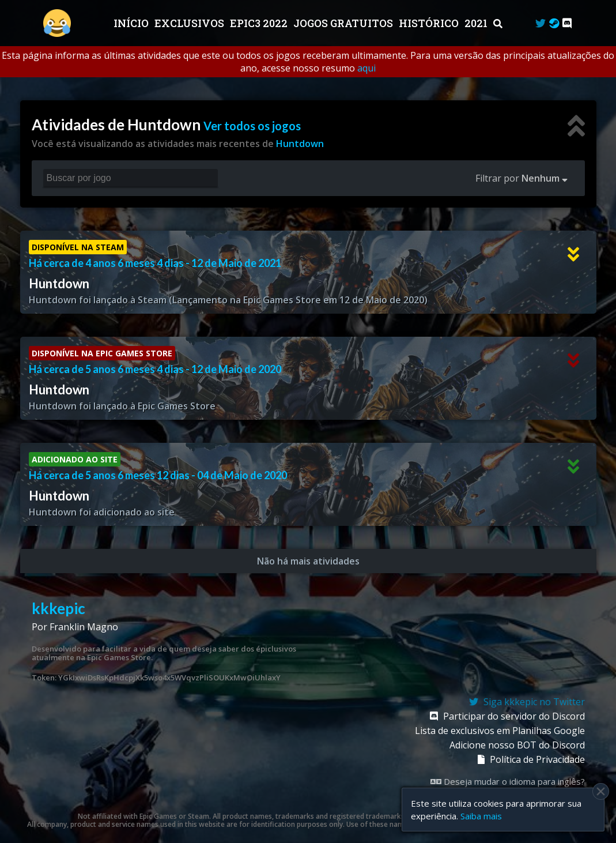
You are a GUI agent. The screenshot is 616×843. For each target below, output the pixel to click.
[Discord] (567, 23)
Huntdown (300, 144)
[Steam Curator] (554, 23)
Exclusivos (190, 23)
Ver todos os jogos (252, 126)
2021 (477, 23)
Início (132, 23)
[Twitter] (541, 23)
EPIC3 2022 (260, 23)
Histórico (430, 23)
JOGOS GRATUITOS (344, 23)
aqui (366, 68)
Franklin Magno (84, 627)
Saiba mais (481, 816)
